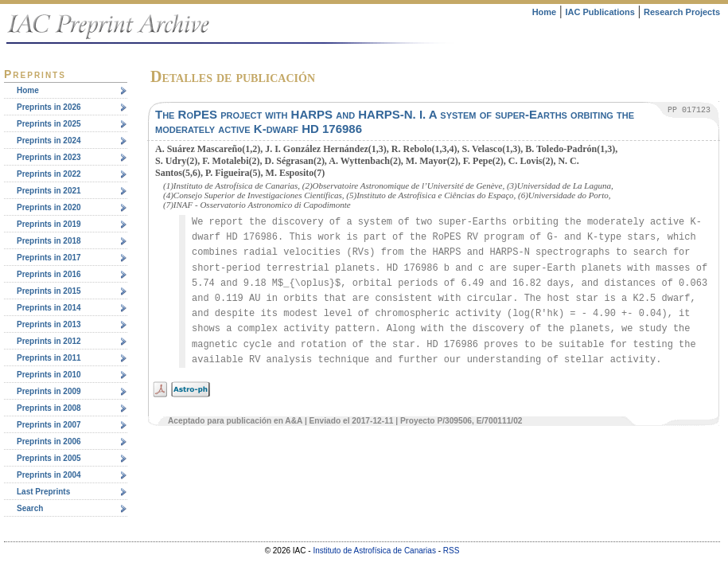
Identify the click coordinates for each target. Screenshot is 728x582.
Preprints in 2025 (49, 124)
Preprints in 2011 (49, 358)
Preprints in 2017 (49, 258)
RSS (452, 551)
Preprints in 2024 (49, 141)
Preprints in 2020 (49, 207)
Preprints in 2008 (49, 408)
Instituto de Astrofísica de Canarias (374, 551)
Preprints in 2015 (49, 291)
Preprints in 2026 (49, 107)
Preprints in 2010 (49, 375)
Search (30, 508)
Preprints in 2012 (49, 341)
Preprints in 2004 (49, 475)
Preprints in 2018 (49, 241)
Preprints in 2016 (49, 274)
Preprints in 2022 (49, 174)
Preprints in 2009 (49, 391)
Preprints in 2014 (49, 308)
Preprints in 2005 (49, 458)
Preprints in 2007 (49, 425)
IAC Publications (600, 12)
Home (545, 12)
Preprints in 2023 (49, 157)
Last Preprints (43, 492)
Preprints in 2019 (49, 224)
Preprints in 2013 (49, 324)
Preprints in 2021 (49, 191)
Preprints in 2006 (49, 441)
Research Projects (682, 12)
